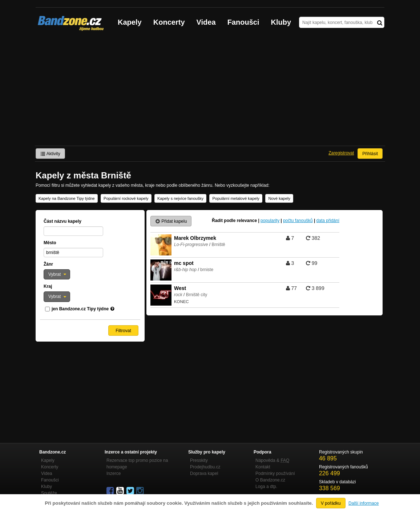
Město (50, 243)
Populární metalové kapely (236, 198)
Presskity (199, 460)
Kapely (130, 22)
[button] (57, 274)
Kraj (48, 286)
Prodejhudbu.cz (205, 467)
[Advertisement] (210, 91)
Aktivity (50, 154)
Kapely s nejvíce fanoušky (180, 198)
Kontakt (263, 467)
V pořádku (331, 503)
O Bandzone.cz (270, 480)
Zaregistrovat (341, 153)
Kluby (281, 22)
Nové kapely (279, 198)
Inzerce (114, 473)
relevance (247, 221)
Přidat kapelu (171, 221)
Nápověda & (272, 460)
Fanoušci (243, 22)
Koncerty (169, 22)
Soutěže (49, 493)
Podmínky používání (275, 473)
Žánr (48, 264)
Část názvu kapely (62, 221)
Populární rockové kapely (126, 198)
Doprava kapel (204, 473)
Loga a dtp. (266, 487)
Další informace (364, 503)
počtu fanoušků (298, 221)
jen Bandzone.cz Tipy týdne (80, 309)
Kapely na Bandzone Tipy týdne (67, 198)
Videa (206, 22)
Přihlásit (370, 154)
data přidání (328, 221)
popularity (270, 221)
